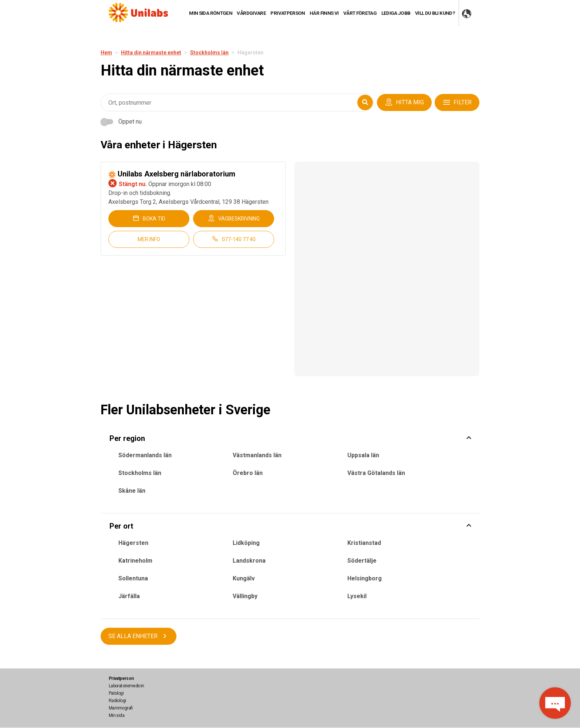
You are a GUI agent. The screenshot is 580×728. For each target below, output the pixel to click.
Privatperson (288, 13)
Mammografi (121, 708)
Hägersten (133, 543)
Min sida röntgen (211, 13)
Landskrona (249, 561)
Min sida (117, 715)
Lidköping (246, 543)
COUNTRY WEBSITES (467, 14)
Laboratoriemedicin (126, 686)
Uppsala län (363, 455)
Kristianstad (364, 543)
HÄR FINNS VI (324, 13)
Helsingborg (365, 578)
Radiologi (117, 701)
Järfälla (129, 596)
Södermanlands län (145, 455)
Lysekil (357, 596)
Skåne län (132, 491)
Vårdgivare (251, 13)
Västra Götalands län (376, 473)
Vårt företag (360, 13)
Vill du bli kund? (435, 13)
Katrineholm (135, 561)
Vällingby (245, 596)
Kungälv (244, 578)
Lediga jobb (396, 13)
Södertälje (362, 561)
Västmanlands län (257, 455)
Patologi (116, 693)
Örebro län (248, 473)
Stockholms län (140, 473)
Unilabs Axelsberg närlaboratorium (172, 174)
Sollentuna (133, 578)
